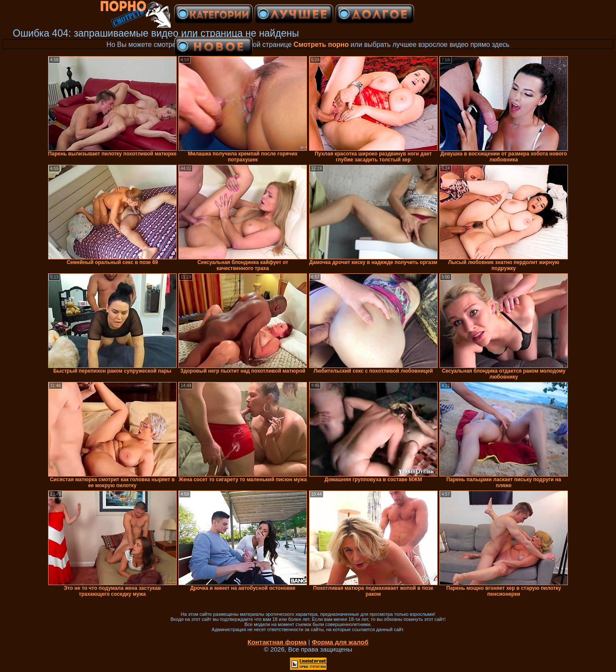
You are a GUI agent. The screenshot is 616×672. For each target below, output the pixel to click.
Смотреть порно (321, 45)
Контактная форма (277, 642)
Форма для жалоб (340, 642)
